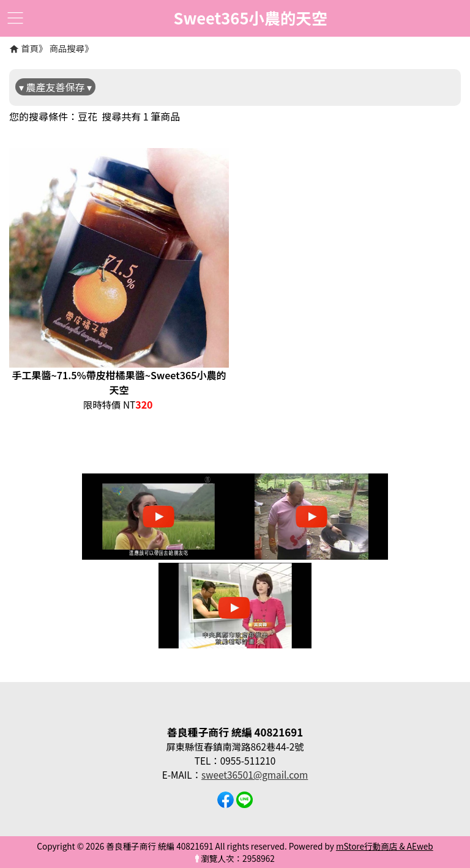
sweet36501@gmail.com (255, 774)
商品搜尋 (67, 48)
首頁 (30, 48)
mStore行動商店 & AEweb (385, 846)
